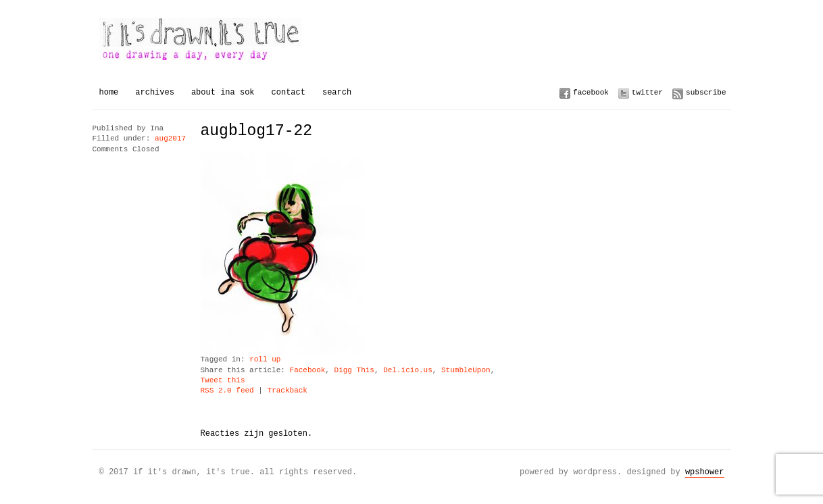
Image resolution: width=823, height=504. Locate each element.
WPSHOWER (705, 472)
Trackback (288, 391)
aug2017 (170, 139)
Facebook (591, 92)
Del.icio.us (408, 371)
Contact (289, 92)
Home (109, 92)
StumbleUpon (466, 371)
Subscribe (706, 92)
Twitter (647, 92)
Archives (155, 92)
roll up (265, 360)
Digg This (354, 371)
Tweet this (223, 381)
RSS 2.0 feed (227, 391)
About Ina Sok (223, 92)
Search (337, 92)
